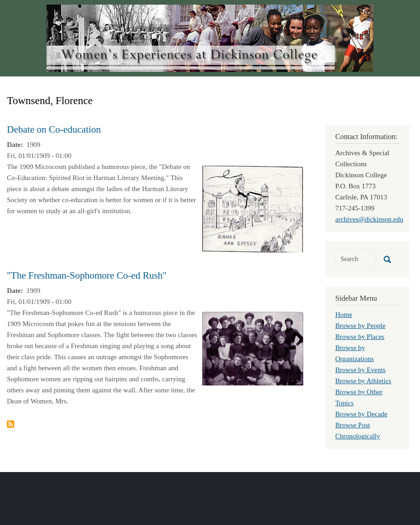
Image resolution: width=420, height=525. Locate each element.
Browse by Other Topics (359, 397)
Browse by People (360, 326)
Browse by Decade (361, 414)
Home (344, 315)
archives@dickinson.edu (369, 219)
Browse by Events (360, 370)
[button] (253, 208)
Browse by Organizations (355, 353)
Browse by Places (360, 337)
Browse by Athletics (363, 381)
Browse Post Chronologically (358, 431)
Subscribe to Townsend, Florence (11, 424)
